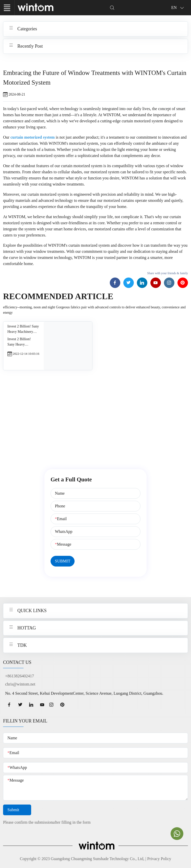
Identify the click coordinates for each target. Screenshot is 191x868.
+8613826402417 (20, 676)
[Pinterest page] (183, 283)
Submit (17, 810)
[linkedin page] (31, 705)
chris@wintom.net (20, 684)
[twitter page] (20, 705)
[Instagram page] (169, 283)
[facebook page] (9, 705)
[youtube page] (42, 705)
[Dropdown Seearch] (112, 8)
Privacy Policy (159, 859)
